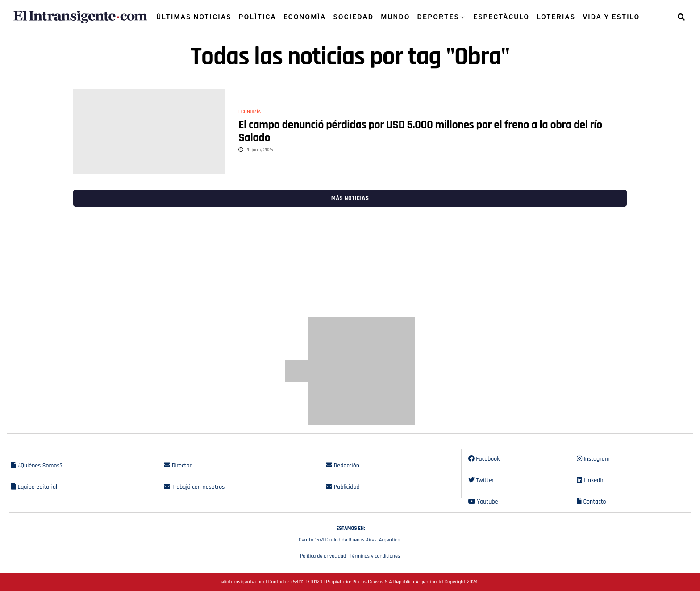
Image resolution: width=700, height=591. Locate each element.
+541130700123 (306, 582)
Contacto (592, 502)
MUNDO (395, 17)
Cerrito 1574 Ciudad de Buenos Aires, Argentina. (350, 533)
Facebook (484, 459)
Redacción (343, 466)
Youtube (483, 502)
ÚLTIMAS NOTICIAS (194, 17)
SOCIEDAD (353, 17)
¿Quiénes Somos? (37, 466)
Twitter (481, 480)
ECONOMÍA (305, 17)
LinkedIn (591, 480)
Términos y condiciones (375, 556)
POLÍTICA (258, 17)
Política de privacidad (323, 556)
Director (178, 466)
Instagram (593, 459)
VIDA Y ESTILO (611, 17)
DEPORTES (438, 17)
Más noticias (350, 198)
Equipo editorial (34, 487)
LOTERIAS (556, 17)
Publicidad (343, 487)
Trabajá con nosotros (194, 487)
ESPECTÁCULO (501, 17)
